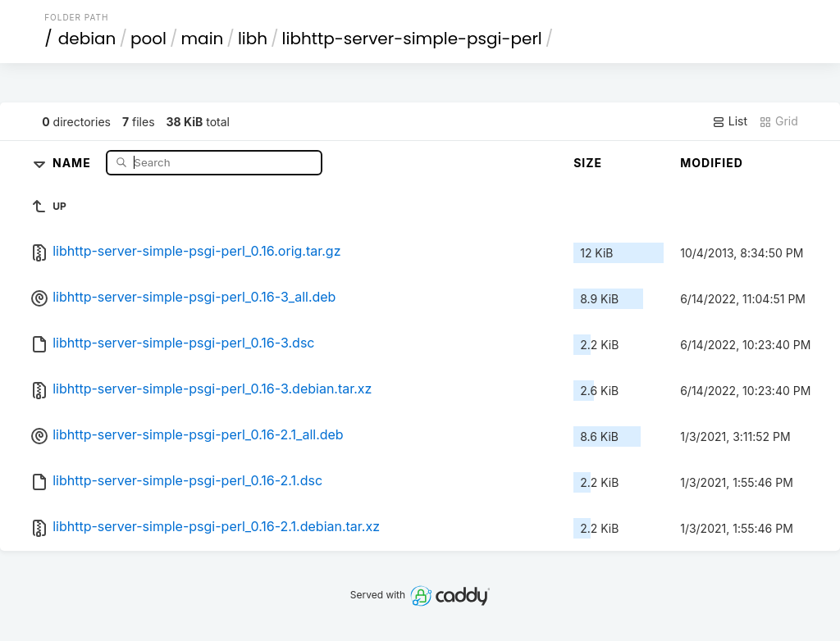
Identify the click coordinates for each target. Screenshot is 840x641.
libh (253, 39)
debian (87, 39)
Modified (712, 163)
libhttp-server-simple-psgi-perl (412, 39)
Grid (778, 121)
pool (148, 39)
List (730, 121)
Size (588, 163)
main (203, 39)
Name (73, 162)
